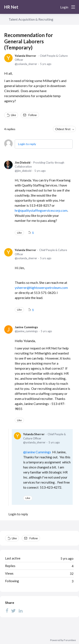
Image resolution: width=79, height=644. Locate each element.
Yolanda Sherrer (25, 56)
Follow (33, 115)
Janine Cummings (26, 327)
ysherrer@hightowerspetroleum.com (41, 288)
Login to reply (27, 144)
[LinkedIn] (21, 611)
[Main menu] (73, 7)
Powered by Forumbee (63, 640)
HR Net (11, 7)
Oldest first (63, 129)
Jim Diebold (23, 163)
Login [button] (64, 7)
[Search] (55, 7)
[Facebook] (7, 611)
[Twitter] (13, 611)
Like (13, 115)
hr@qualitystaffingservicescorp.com (41, 210)
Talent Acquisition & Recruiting (31, 19)
